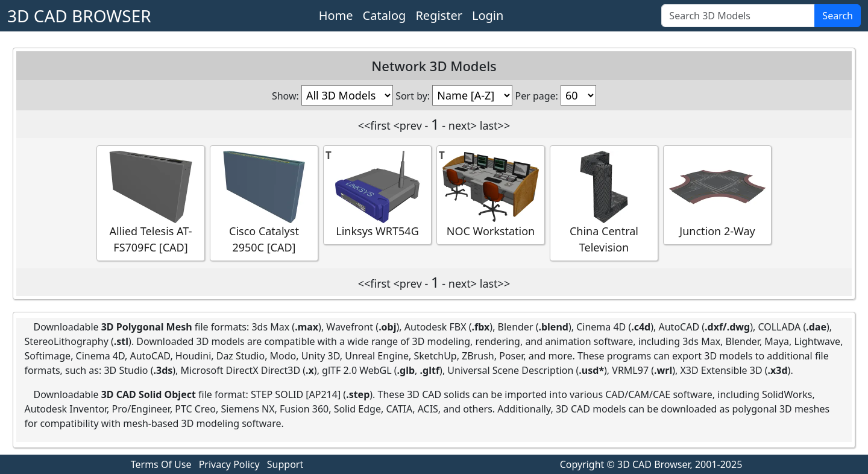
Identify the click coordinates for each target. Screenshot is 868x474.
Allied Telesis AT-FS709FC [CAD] (151, 203)
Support (285, 464)
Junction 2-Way (717, 194)
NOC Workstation (491, 194)
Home (336, 15)
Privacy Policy (229, 464)
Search (838, 16)
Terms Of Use (161, 464)
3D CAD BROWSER (79, 16)
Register (439, 15)
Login (488, 15)
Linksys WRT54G (377, 194)
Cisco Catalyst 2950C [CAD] (264, 203)
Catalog (385, 15)
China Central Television (604, 203)
